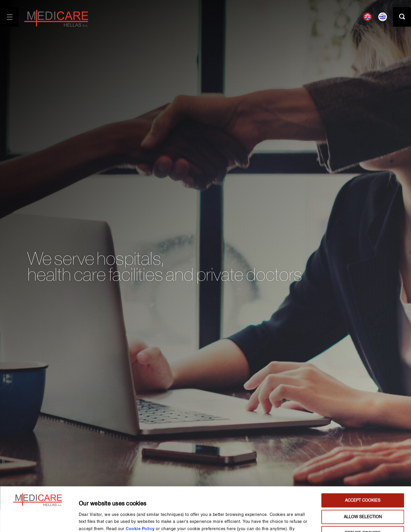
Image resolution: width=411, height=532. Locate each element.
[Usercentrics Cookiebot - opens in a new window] (38, 521)
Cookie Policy (140, 487)
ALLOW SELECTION (363, 475)
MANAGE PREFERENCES (306, 521)
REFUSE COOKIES (363, 492)
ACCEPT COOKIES (363, 459)
